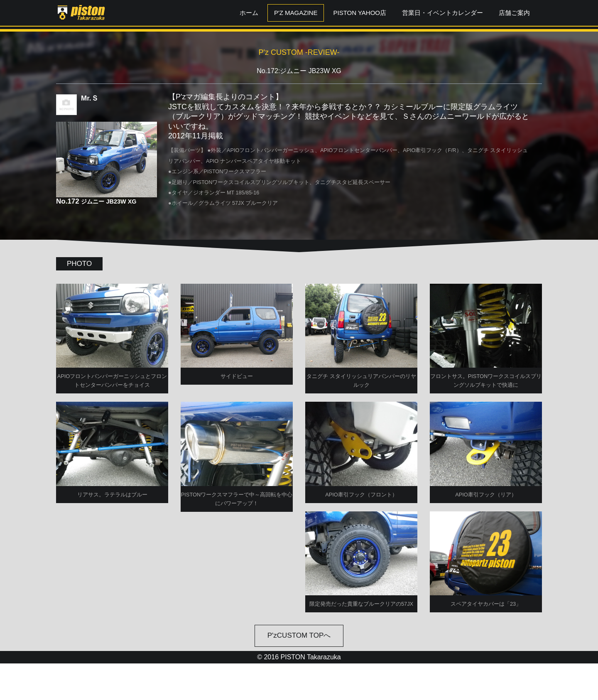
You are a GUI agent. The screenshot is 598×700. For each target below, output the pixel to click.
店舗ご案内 (514, 13)
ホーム (249, 13)
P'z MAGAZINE (296, 13)
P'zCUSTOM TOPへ (299, 672)
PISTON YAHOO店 (360, 13)
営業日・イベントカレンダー (442, 13)
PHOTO (79, 264)
